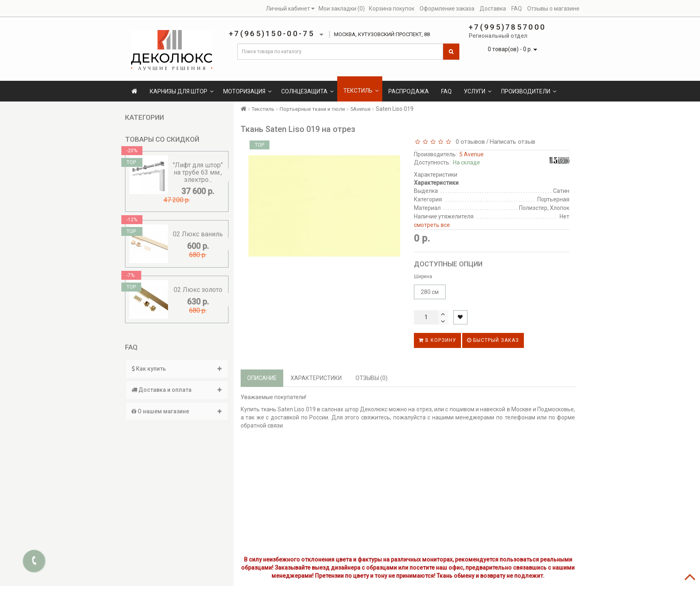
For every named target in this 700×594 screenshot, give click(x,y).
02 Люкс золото (198, 290)
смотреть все (432, 225)
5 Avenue (472, 154)
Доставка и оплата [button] (177, 390)
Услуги (478, 91)
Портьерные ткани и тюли (312, 109)
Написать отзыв (513, 142)
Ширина (423, 276)
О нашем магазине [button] (177, 411)
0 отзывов (469, 142)
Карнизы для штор (182, 91)
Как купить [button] (177, 369)
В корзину (437, 340)
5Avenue (360, 109)
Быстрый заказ (493, 340)
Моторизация (247, 91)
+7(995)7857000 (507, 27)
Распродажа (409, 91)
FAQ (446, 91)
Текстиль (361, 91)
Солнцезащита (307, 91)
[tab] (177, 369)
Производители (529, 91)
